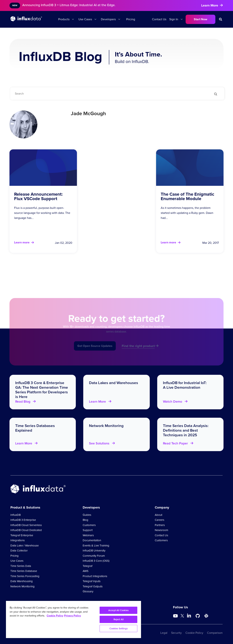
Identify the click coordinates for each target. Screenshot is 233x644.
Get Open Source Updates (95, 351)
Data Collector (19, 551)
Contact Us (159, 19)
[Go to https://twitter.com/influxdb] (182, 616)
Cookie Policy (194, 633)
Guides (87, 515)
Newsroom (161, 530)
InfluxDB (16, 515)
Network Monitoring (22, 586)
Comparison (215, 633)
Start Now (200, 19)
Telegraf (88, 566)
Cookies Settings (119, 628)
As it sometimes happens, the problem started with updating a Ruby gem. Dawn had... (187, 213)
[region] (73, 619)
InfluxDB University (94, 551)
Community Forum (94, 556)
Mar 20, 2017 (211, 243)
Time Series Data (21, 566)
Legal (164, 633)
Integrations (18, 540)
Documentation (92, 540)
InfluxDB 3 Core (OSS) (96, 561)
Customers (89, 525)
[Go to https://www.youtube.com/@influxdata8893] (176, 616)
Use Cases (85, 19)
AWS (86, 571)
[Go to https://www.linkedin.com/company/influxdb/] (189, 616)
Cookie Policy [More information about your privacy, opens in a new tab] (55, 616)
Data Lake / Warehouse (25, 546)
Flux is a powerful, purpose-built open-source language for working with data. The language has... (42, 213)
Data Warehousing (22, 581)
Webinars (88, 535)
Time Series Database (24, 571)
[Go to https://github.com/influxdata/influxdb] (198, 616)
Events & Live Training (96, 546)
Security (176, 633)
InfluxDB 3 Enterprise (23, 520)
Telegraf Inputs (92, 581)
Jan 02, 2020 (64, 243)
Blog (85, 520)
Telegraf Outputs (93, 586)
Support (88, 530)
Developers (108, 19)
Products (64, 19)
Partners (160, 525)
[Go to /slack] (206, 616)
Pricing (131, 19)
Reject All (119, 619)
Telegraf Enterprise (22, 535)
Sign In (174, 19)
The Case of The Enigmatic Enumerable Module (187, 196)
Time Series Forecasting (25, 576)
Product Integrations (95, 576)
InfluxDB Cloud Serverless (26, 525)
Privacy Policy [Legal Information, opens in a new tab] (72, 616)
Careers (160, 520)
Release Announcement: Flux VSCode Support (38, 196)
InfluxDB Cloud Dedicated (26, 530)
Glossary (88, 591)
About (158, 515)
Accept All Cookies (118, 610)
